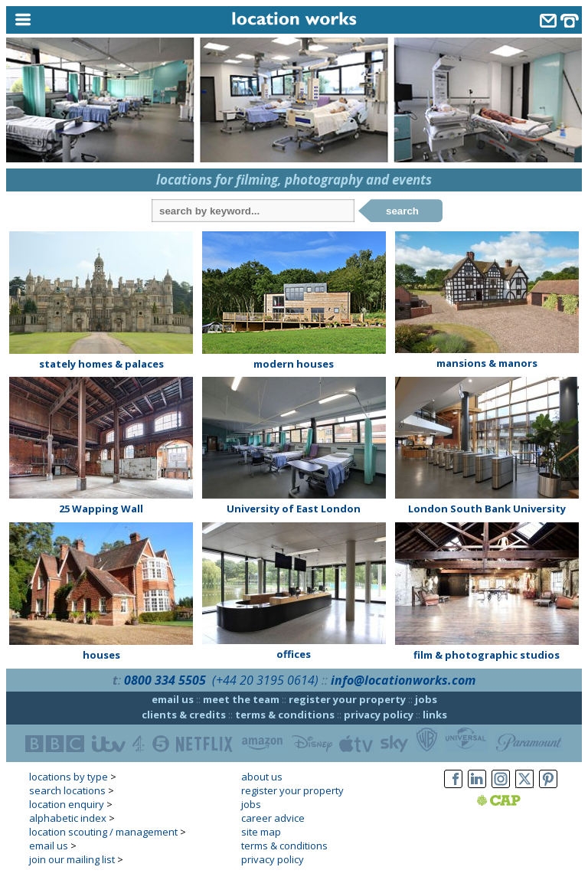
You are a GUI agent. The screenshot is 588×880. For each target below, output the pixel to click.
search (402, 211)
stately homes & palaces (101, 364)
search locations (67, 790)
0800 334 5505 (165, 680)
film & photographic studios (487, 655)
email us (173, 699)
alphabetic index (68, 818)
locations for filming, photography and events (294, 180)
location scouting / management (103, 832)
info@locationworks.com (403, 680)
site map (261, 832)
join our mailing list (72, 859)
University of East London (294, 509)
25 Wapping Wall (101, 509)
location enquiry (67, 804)
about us (262, 777)
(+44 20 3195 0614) (265, 680)
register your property (347, 699)
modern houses (294, 364)
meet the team (241, 699)
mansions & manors (487, 363)
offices (294, 654)
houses (101, 655)
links (435, 715)
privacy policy (379, 715)
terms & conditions (285, 715)
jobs (426, 699)
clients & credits (184, 715)
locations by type (69, 777)
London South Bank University (487, 509)
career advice (273, 818)
